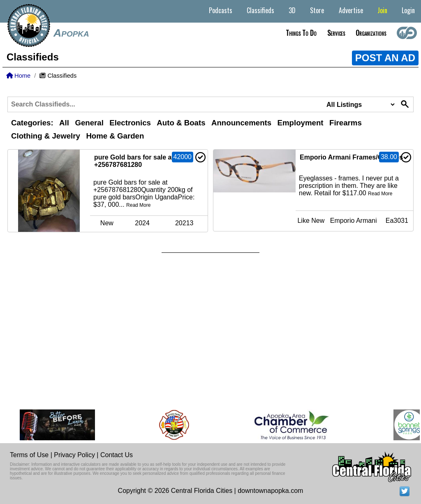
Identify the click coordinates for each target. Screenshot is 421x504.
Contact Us (117, 455)
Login (408, 10)
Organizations (371, 33)
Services (336, 33)
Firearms (346, 123)
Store (317, 10)
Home (18, 76)
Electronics (130, 123)
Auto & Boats (181, 123)
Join (382, 10)
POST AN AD (385, 58)
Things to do (301, 33)
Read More (138, 205)
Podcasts (221, 10)
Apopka (71, 33)
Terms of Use (29, 455)
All (64, 123)
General (89, 123)
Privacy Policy (74, 455)
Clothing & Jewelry (46, 136)
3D (292, 10)
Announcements (241, 123)
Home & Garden (115, 136)
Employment (301, 123)
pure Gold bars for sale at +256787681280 (134, 161)
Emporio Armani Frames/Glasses (351, 157)
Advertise (351, 10)
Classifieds (260, 10)
